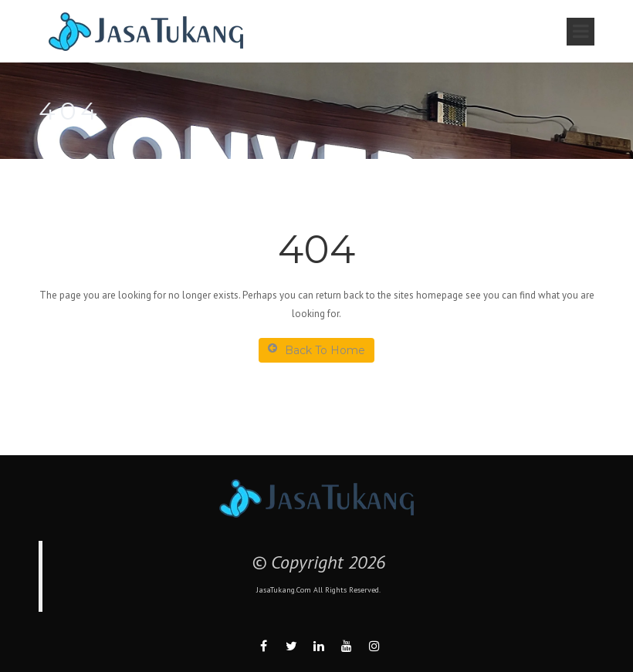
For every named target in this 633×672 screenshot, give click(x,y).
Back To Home (316, 350)
